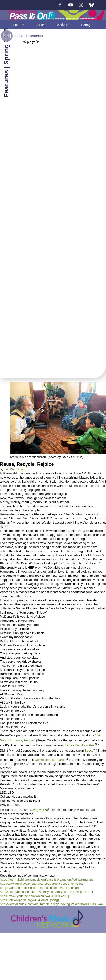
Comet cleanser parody (51, 760)
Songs (87, 25)
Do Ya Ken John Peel (80, 746)
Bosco (89, 751)
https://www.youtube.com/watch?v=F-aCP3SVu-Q (35, 896)
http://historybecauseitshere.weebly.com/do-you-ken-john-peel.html (46, 892)
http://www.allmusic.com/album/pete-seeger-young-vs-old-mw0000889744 (51, 904)
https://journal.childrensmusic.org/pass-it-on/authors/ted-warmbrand (47, 880)
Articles (64, 25)
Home (19, 25)
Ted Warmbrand (15, 469)
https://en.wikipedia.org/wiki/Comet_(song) (29, 900)
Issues (40, 25)
